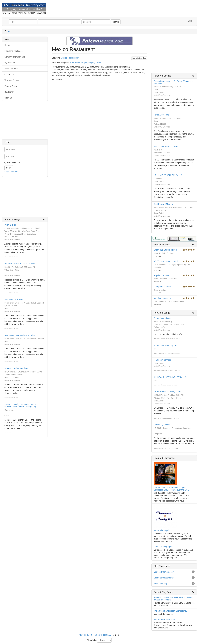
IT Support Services (163, 287)
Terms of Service (12, 80)
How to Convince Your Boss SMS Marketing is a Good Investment (174, 599)
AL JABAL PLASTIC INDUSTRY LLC (170, 377)
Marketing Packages (13, 51)
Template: (92, 640)
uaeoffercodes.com (162, 298)
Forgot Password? (11, 172)
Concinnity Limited (162, 425)
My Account (10, 63)
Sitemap (8, 98)
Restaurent (74, 58)
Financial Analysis (162, 530)
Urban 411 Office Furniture (16, 368)
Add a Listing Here (139, 58)
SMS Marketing (161, 584)
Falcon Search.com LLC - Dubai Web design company (174, 82)
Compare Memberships (15, 57)
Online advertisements (164, 578)
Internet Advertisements (164, 619)
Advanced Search (12, 69)
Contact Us (9, 74)
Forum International (162, 318)
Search (116, 22)
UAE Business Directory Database (169, 392)
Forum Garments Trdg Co (165, 345)
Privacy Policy (11, 86)
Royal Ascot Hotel (162, 115)
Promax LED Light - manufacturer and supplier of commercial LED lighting (21, 405)
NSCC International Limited (166, 146)
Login (190, 21)
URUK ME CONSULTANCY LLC (168, 175)
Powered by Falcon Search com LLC (95, 635)
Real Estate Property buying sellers (86, 63)
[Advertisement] (25, 121)
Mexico (64, 58)
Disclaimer (9, 92)
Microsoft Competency (164, 572)
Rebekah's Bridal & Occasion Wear (20, 264)
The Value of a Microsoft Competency (170, 611)
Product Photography (163, 547)
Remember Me (14, 162)
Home (9, 31)
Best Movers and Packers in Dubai (20, 335)
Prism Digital (10, 225)
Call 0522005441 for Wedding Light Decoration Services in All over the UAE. (172, 489)
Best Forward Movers (14, 300)
